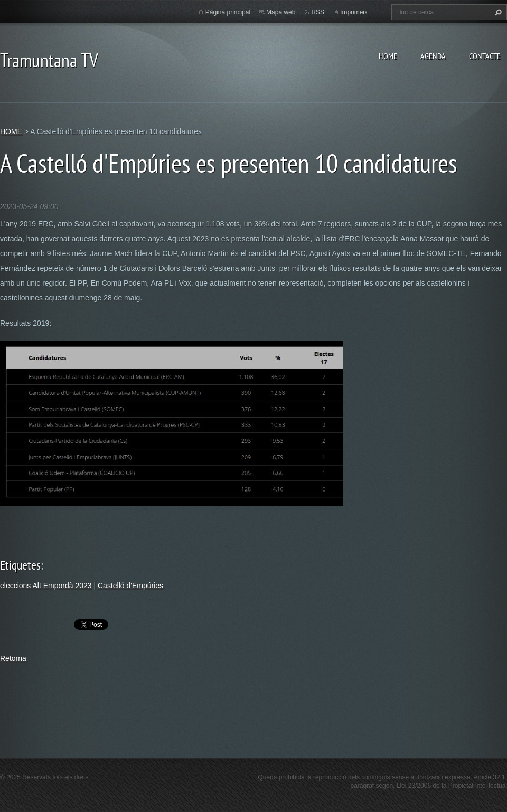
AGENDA (433, 56)
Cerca (497, 12)
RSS (318, 12)
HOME (388, 56)
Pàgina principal (228, 12)
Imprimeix (354, 12)
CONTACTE (485, 56)
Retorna (13, 658)
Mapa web (281, 12)
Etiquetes (20, 565)
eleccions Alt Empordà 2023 (46, 586)
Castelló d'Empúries (130, 586)
